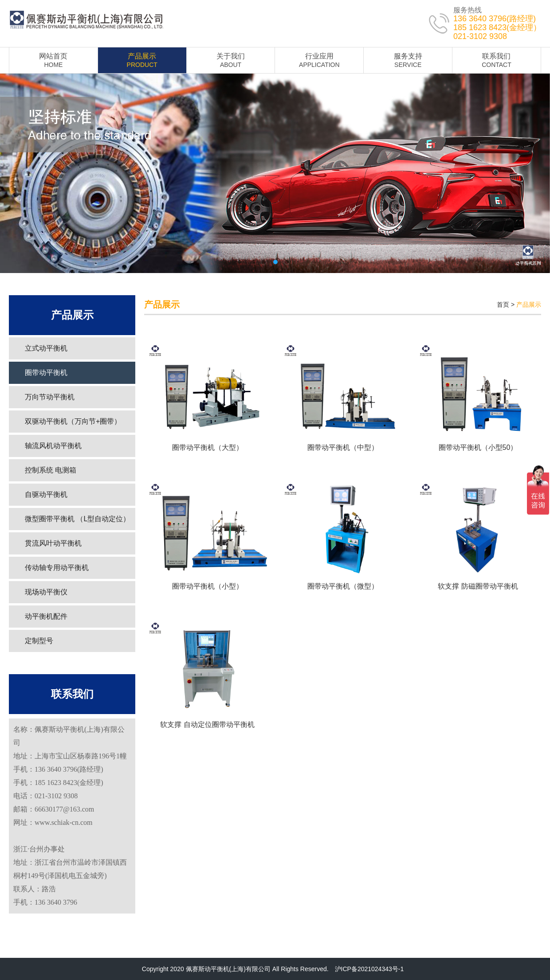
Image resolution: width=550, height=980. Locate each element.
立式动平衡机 (46, 348)
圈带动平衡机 (46, 373)
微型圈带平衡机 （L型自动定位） (77, 519)
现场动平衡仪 (46, 592)
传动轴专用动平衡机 (57, 568)
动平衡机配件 (46, 616)
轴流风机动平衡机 (53, 446)
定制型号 (39, 641)
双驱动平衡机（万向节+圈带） (73, 421)
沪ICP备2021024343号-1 (369, 969)
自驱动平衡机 (46, 494)
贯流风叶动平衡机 (53, 543)
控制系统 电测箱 (51, 470)
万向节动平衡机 (50, 397)
